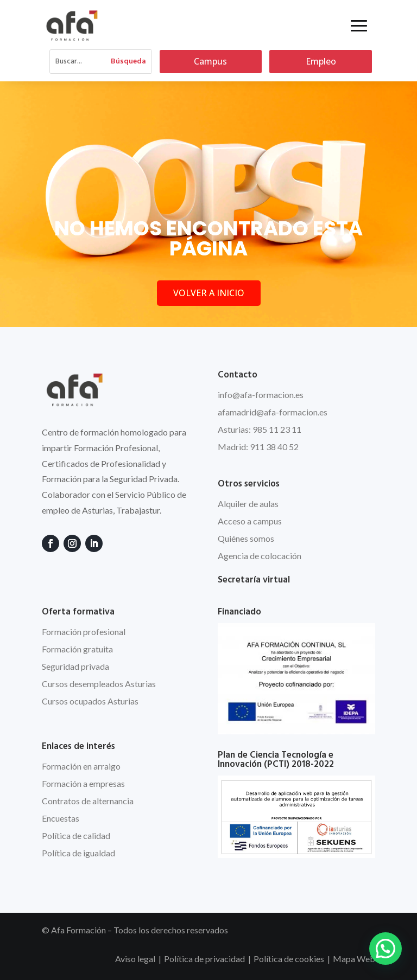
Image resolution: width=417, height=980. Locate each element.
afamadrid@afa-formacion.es (273, 412)
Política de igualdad (78, 853)
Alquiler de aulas (248, 504)
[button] (386, 949)
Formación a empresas (83, 783)
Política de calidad (76, 835)
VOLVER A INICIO (209, 293)
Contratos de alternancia (88, 801)
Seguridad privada (75, 666)
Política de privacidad (204, 959)
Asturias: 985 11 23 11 (260, 429)
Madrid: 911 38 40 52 (258, 447)
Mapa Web (354, 959)
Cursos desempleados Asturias (99, 684)
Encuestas (61, 818)
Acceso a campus (250, 521)
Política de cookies (289, 959)
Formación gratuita (77, 649)
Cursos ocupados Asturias (90, 701)
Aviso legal (135, 959)
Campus (210, 61)
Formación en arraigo (81, 766)
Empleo (321, 61)
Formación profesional (84, 632)
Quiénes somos (246, 538)
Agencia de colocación (260, 556)
